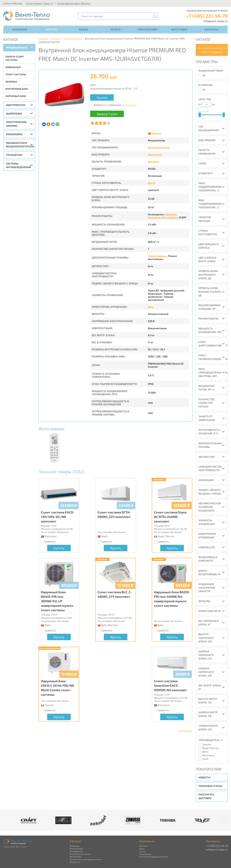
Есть (151, 307)
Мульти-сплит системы (15, 58)
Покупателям (148, 29)
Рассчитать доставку (206, 796)
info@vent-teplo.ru (216, 21)
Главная (43, 38)
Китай (152, 183)
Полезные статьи (210, 786)
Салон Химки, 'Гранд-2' (40, 3)
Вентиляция (170, 217)
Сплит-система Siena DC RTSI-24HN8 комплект (170, 517)
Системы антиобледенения (18, 165)
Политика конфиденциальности (154, 857)
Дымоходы (14, 113)
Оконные (11, 82)
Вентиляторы (76, 857)
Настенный (155, 154)
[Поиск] (155, 16)
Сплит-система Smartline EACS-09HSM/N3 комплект (170, 685)
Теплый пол (14, 155)
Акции (83, 29)
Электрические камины (16, 124)
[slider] (200, 115)
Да (204, 75)
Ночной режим (157, 256)
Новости (204, 777)
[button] (223, 820)
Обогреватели (16, 105)
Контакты (211, 29)
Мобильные (13, 67)
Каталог (52, 29)
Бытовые (154, 161)
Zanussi (207, 744)
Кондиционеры (17, 47)
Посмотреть (129, 105)
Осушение (154, 217)
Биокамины (14, 134)
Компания (20, 29)
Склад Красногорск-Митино (74, 3)
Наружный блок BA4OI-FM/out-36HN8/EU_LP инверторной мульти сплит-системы (57, 601)
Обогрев (171, 214)
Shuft (205, 759)
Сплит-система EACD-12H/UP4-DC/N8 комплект (58, 517)
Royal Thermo (210, 748)
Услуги (116, 29)
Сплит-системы (16, 74)
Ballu (205, 752)
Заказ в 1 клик (107, 114)
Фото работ (179, 29)
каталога (217, 52)
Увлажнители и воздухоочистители (20, 145)
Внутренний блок (17, 89)
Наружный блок (16, 96)
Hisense (156, 133)
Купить (102, 97)
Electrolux (208, 755)
